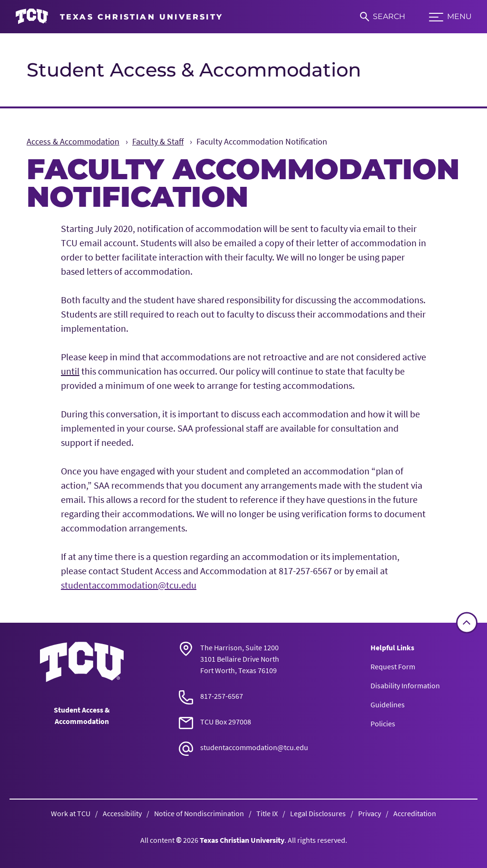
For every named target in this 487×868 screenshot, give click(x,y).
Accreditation (415, 813)
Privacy (370, 813)
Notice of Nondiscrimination (199, 813)
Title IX (267, 813)
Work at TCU (71, 813)
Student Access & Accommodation (194, 70)
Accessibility (122, 813)
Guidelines (388, 704)
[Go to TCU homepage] (119, 17)
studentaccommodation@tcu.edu (129, 585)
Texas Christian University (242, 840)
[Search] (383, 17)
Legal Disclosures (318, 813)
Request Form (393, 666)
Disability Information (405, 685)
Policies (383, 723)
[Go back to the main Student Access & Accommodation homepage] (82, 662)
